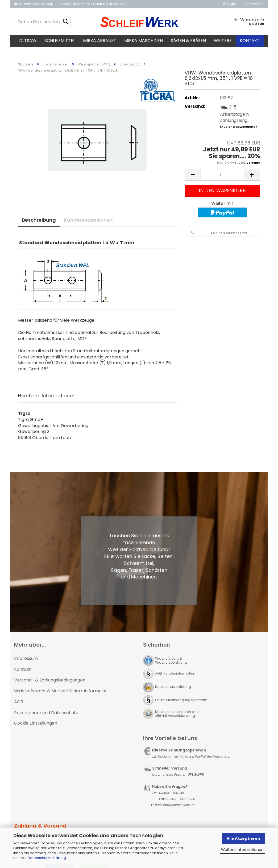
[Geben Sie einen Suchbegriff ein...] (65, 22)
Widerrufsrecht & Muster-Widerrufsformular (61, 691)
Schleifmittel (60, 41)
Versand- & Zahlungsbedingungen (50, 680)
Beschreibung (39, 220)
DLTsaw (28, 41)
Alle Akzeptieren (243, 838)
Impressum (26, 658)
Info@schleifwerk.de (179, 805)
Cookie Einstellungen (36, 723)
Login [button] (229, 4)
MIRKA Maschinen (144, 41)
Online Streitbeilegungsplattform (181, 700)
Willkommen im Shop (34, 4)
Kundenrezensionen (88, 220)
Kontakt (250, 41)
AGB (19, 702)
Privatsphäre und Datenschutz (46, 713)
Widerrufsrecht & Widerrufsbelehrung (171, 660)
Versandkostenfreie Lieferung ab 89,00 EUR (95, 4)
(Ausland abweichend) (238, 127)
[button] (193, 175)
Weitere (223, 41)
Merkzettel (254, 4)
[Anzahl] (222, 175)
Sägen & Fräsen (188, 41)
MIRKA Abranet (100, 41)
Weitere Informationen (242, 850)
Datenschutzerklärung (47, 858)
